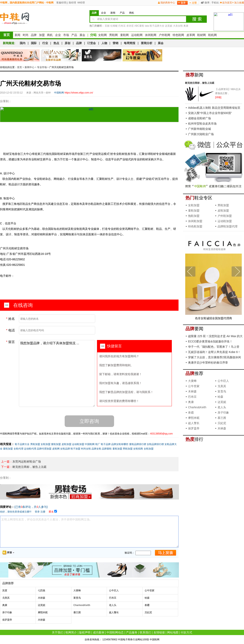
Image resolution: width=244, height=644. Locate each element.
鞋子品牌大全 (157, 26)
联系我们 (145, 632)
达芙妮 (169, 26)
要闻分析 (147, 43)
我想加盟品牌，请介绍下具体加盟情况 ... (57, 373)
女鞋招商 (138, 449)
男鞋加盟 (35, 444)
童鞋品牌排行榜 (138, 444)
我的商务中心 (168, 3)
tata (147, 26)
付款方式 (186, 632)
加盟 (42, 35)
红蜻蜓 (114, 26)
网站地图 (173, 632)
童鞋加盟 (56, 444)
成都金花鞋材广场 (199, 118)
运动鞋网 (137, 35)
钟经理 (81, 3)
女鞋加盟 (46, 444)
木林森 (41, 598)
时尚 (26, 35)
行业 (45, 43)
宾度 (5, 591)
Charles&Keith (82, 605)
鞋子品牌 (106, 444)
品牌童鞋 (107, 449)
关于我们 (58, 632)
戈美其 (6, 598)
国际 (34, 43)
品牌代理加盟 (44, 449)
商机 (50, 35)
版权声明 (85, 632)
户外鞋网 (164, 35)
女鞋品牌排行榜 (155, 444)
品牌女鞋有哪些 (120, 444)
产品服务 (132, 632)
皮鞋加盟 (66, 444)
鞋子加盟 (75, 449)
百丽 (107, 26)
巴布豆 (122, 26)
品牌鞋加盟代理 (228, 226)
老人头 (113, 605)
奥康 (186, 26)
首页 (7, 35)
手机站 (215, 3)
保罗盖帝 (7, 620)
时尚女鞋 (86, 449)
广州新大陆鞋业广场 (201, 134)
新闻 (17, 35)
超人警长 (114, 613)
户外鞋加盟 (225, 216)
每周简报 (130, 43)
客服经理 (61, 3)
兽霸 (147, 605)
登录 (37, 512)
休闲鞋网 (151, 35)
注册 (43, 512)
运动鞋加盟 (78, 444)
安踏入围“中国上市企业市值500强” (210, 113)
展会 (82, 35)
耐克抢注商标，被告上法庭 (29, 467)
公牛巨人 (114, 591)
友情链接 (159, 632)
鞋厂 (98, 444)
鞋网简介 (71, 632)
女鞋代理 (19, 449)
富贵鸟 (77, 598)
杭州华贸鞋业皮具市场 (202, 124)
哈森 (147, 598)
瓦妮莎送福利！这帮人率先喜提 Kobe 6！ (214, 352)
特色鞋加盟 (195, 226)
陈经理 (72, 3)
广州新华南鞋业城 (199, 129)
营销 (115, 43)
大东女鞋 (178, 26)
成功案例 (99, 632)
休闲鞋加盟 (195, 221)
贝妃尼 (148, 613)
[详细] (218, 97)
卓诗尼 (130, 26)
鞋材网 (202, 35)
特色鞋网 (178, 35)
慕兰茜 (77, 613)
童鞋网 (124, 35)
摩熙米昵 (43, 613)
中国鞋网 (90, 444)
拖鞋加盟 (194, 216)
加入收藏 (239, 3)
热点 (56, 43)
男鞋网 (113, 35)
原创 (68, 43)
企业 (58, 35)
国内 (23, 43)
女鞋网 (102, 35)
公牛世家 (149, 591)
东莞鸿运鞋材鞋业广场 (27, 462)
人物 (104, 43)
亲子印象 (7, 613)
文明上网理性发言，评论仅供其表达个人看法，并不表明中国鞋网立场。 (89, 532)
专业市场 (42, 67)
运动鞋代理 (30, 449)
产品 (74, 35)
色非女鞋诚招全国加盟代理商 (213, 318)
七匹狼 (41, 591)
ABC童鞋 (139, 26)
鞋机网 (212, 35)
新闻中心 (29, 67)
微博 (207, 3)
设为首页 (227, 3)
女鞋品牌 (65, 449)
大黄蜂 (77, 591)
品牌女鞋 (96, 449)
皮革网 (191, 35)
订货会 (91, 43)
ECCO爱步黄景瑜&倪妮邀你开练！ (210, 341)
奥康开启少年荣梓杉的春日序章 (208, 363)
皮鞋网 (56, 449)
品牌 (34, 35)
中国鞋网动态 (115, 632)
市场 (66, 35)
